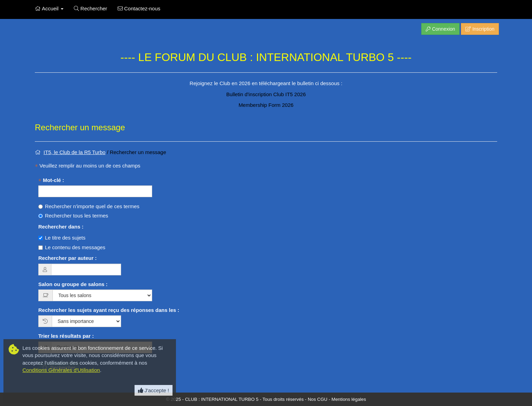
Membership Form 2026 (266, 105)
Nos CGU (318, 399)
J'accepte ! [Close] (154, 390)
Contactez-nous (139, 8)
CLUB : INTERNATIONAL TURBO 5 (222, 399)
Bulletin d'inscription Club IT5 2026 (266, 94)
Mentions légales (349, 399)
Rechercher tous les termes (73, 216)
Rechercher (91, 8)
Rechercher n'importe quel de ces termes (89, 206)
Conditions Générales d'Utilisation (61, 370)
